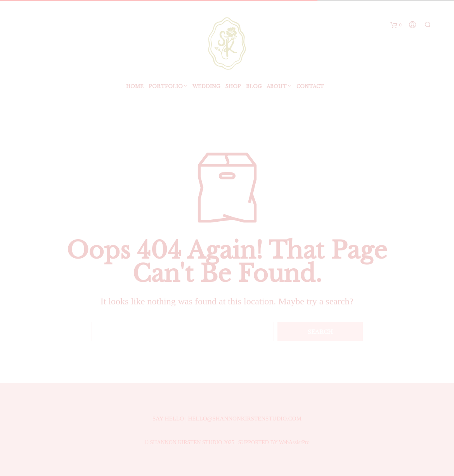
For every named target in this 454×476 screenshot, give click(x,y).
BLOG (254, 88)
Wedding (206, 88)
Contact (310, 88)
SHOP (233, 88)
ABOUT (277, 88)
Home (135, 88)
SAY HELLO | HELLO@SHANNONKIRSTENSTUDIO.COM (227, 419)
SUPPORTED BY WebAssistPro (274, 442)
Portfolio (166, 88)
